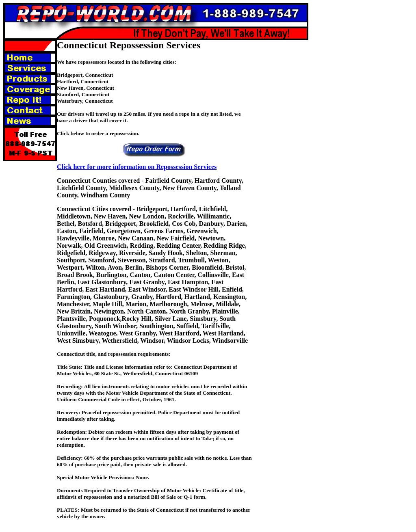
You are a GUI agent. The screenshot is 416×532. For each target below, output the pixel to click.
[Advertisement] (284, 162)
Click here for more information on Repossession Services (137, 167)
